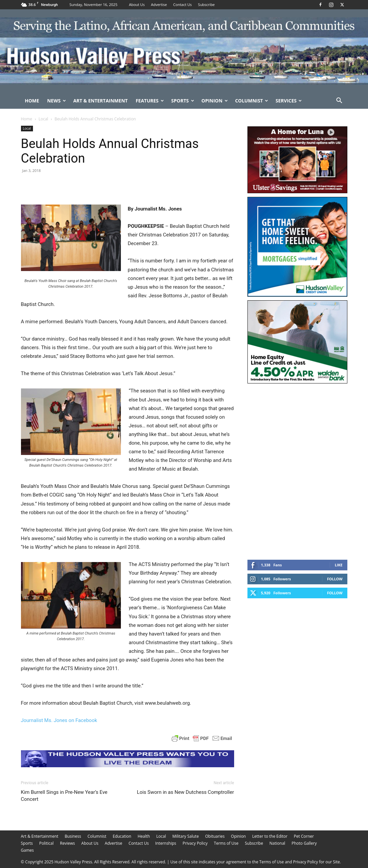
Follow (335, 579)
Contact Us (183, 4)
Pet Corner (304, 836)
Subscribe (206, 4)
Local (43, 119)
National (277, 843)
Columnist (252, 101)
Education (122, 836)
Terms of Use (226, 843)
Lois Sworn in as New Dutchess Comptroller (185, 792)
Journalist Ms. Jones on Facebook (59, 720)
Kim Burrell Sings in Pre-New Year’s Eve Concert (64, 796)
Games (27, 850)
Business (73, 836)
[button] (339, 101)
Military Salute (185, 836)
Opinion (215, 101)
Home (32, 101)
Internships (166, 843)
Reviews (67, 843)
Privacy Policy (195, 843)
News (56, 101)
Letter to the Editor (270, 836)
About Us (137, 4)
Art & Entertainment (101, 101)
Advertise (159, 4)
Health (144, 836)
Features (150, 101)
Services (289, 101)
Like (339, 565)
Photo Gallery (304, 843)
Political (46, 843)
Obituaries (215, 836)
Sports (183, 101)
